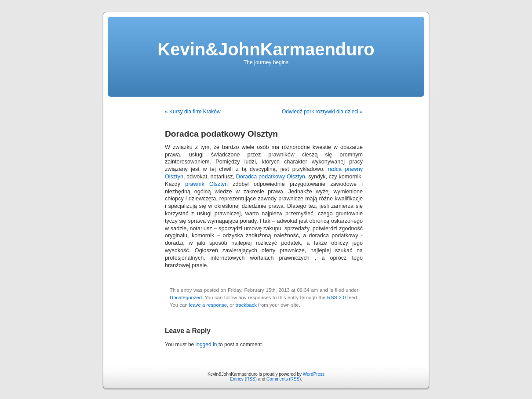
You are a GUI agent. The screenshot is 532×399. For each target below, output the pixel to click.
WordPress (314, 374)
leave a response (208, 305)
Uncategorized (186, 297)
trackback (246, 305)
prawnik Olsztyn (206, 184)
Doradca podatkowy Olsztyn (271, 177)
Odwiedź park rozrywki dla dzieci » (322, 112)
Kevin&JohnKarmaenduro (266, 49)
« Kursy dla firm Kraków (193, 112)
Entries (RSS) (243, 379)
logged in (206, 345)
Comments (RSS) (284, 379)
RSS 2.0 (337, 297)
